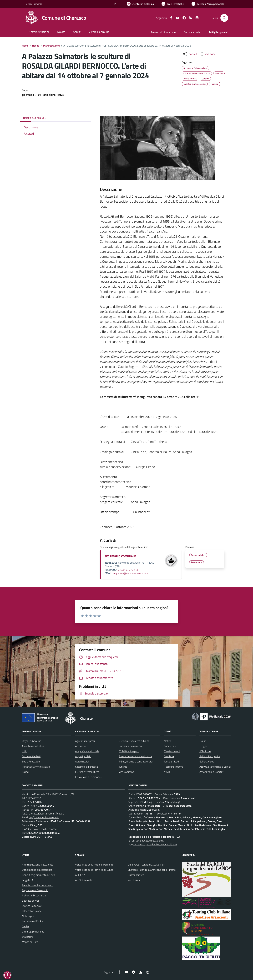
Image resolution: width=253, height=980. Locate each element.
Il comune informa (174, 767)
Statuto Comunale (32, 906)
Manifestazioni (51, 46)
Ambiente (80, 746)
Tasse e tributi (171, 761)
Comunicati (170, 746)
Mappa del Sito (30, 942)
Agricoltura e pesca (85, 741)
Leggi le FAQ (29, 880)
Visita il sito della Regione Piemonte (94, 865)
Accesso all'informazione (163, 32)
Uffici (25, 751)
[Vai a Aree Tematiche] (173, 4)
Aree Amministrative (33, 746)
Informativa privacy (32, 911)
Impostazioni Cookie (33, 921)
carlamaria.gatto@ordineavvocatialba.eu (155, 844)
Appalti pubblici (83, 756)
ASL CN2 (80, 875)
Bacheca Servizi (30, 901)
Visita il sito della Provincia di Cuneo (94, 870)
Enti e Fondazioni (31, 761)
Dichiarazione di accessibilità (37, 870)
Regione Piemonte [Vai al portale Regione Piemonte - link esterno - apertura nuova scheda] (33, 4)
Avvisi (167, 772)
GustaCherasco (136, 875)
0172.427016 (34, 802)
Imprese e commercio (130, 746)
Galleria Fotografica (210, 756)
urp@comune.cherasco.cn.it (44, 817)
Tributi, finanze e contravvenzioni (136, 761)
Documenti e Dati (31, 756)
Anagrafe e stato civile (87, 751)
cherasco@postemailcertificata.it (46, 813)
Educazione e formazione (89, 777)
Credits (26, 926)
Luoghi (203, 746)
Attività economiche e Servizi (215, 767)
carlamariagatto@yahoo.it (150, 841)
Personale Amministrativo (36, 767)
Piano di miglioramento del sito (38, 875)
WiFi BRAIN (134, 880)
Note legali (28, 916)
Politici (25, 772)
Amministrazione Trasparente (38, 865)
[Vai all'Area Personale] (208, 4)
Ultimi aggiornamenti (33, 932)
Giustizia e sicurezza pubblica (134, 741)
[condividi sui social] (190, 54)
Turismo (123, 767)
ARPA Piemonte (84, 880)
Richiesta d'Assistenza (34, 895)
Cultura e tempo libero (87, 772)
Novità (36, 46)
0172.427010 (33, 798)
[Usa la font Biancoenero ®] (140, 4)
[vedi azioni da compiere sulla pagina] (208, 54)
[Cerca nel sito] (224, 18)
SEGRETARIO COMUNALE (120, 556)
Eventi (203, 741)
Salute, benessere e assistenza (135, 756)
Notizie (168, 741)
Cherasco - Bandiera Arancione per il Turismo (152, 870)
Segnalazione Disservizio (35, 890)
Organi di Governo (32, 741)
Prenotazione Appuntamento (38, 885)
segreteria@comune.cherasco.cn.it (132, 573)
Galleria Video (207, 761)
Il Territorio (205, 751)
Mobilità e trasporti (129, 751)
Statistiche (28, 937)
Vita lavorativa (127, 772)
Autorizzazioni (83, 761)
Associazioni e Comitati (212, 772)
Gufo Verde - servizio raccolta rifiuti (146, 865)
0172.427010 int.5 (128, 570)
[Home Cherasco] (56, 18)
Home (25, 46)
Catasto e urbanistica (86, 767)
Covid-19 (169, 756)
